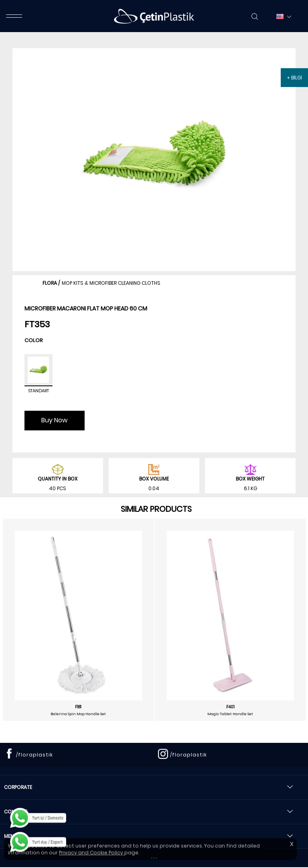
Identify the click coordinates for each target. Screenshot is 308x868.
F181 (78, 707)
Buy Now (54, 420)
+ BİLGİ (294, 78)
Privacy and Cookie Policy (92, 853)
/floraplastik (34, 755)
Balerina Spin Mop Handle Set (78, 714)
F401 (230, 707)
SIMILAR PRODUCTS (156, 509)
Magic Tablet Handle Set (230, 714)
